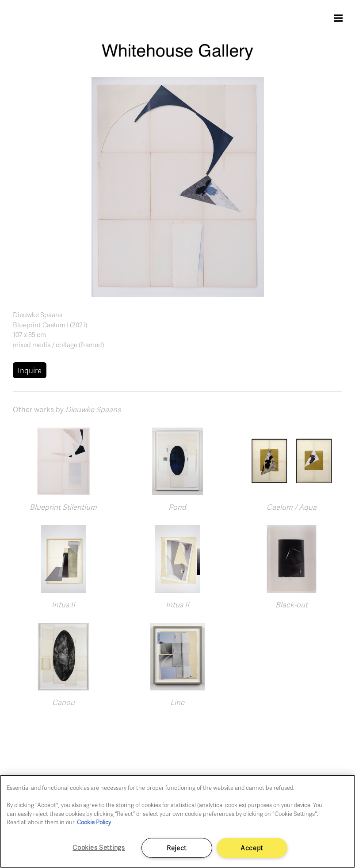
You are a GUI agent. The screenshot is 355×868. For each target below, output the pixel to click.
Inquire (30, 370)
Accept (252, 848)
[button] (178, 186)
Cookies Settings (99, 847)
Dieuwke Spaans (38, 315)
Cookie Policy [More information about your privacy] (94, 822)
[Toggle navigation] (338, 18)
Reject (177, 848)
